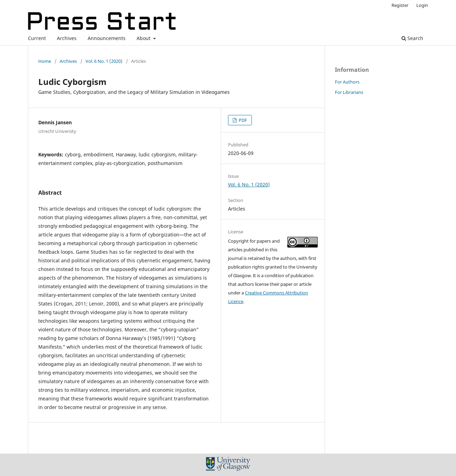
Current (37, 38)
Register (400, 5)
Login (422, 5)
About (144, 38)
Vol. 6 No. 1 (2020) (104, 61)
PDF (242, 120)
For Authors (347, 82)
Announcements (107, 38)
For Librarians (349, 92)
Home (45, 61)
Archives (67, 38)
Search (412, 38)
